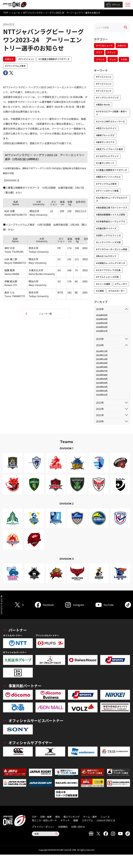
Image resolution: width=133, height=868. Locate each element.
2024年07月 (102, 371)
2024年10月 (102, 359)
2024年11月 (102, 355)
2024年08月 (102, 367)
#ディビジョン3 (104, 91)
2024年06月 (102, 375)
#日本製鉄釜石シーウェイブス (111, 221)
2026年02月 (102, 327)
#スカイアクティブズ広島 (108, 270)
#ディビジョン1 (26, 59)
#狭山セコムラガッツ (106, 256)
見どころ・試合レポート (44, 820)
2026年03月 (102, 323)
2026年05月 (102, 315)
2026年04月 (102, 319)
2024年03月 (102, 387)
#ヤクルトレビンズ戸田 (107, 277)
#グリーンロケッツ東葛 (107, 191)
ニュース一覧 (45, 314)
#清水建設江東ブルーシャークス (112, 208)
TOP (6, 13)
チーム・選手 (90, 817)
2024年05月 (102, 379)
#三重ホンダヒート (105, 163)
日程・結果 (46, 817)
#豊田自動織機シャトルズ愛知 (111, 215)
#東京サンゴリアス (105, 142)
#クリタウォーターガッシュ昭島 (112, 249)
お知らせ (9, 59)
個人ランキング (72, 817)
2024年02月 (102, 391)
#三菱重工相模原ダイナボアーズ (54, 59)
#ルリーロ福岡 (103, 284)
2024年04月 (102, 383)
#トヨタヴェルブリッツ (107, 156)
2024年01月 (102, 395)
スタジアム (87, 820)
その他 (124, 59)
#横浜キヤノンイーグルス (108, 177)
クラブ (99, 52)
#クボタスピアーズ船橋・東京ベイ (111, 113)
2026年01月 (102, 331)
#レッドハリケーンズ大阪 (108, 242)
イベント (100, 59)
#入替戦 (100, 291)
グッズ (113, 59)
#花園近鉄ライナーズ (106, 228)
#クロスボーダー (117, 291)
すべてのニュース (104, 45)
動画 (76, 820)
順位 (58, 817)
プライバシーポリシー (43, 827)
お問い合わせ (78, 827)
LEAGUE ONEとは (106, 820)
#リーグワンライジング (107, 98)
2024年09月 (102, 363)
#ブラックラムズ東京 (15, 66)
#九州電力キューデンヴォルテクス (112, 199)
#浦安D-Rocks (103, 105)
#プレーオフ (121, 284)
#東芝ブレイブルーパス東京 (109, 149)
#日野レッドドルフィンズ (108, 235)
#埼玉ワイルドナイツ (106, 128)
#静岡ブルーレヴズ (105, 135)
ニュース (16, 13)
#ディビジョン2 (104, 84)
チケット (113, 5)
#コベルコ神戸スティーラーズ (110, 121)
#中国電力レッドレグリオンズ (111, 263)
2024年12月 (102, 351)
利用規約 (63, 827)
